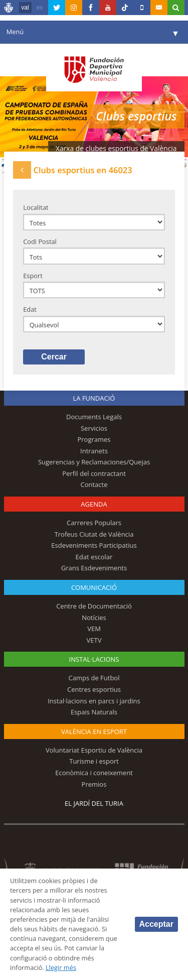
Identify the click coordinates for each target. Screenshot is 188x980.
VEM (94, 629)
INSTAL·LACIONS (94, 659)
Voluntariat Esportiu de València (94, 750)
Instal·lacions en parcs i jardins (94, 701)
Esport (33, 276)
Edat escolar (94, 557)
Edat (30, 309)
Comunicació (94, 587)
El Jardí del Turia (94, 803)
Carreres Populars (94, 523)
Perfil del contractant (94, 473)
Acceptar (156, 924)
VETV (94, 640)
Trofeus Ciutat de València (94, 534)
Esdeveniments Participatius (94, 545)
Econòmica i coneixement (94, 773)
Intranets (94, 451)
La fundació (94, 398)
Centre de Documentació (94, 606)
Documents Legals (94, 417)
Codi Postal (40, 241)
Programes (94, 439)
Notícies (94, 618)
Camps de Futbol (94, 678)
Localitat (36, 207)
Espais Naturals (94, 712)
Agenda (94, 504)
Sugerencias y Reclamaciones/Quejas (94, 462)
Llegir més (61, 967)
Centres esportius (94, 689)
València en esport (94, 731)
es (40, 8)
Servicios (94, 428)
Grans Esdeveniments (94, 568)
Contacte (94, 484)
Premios (94, 784)
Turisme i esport (94, 761)
